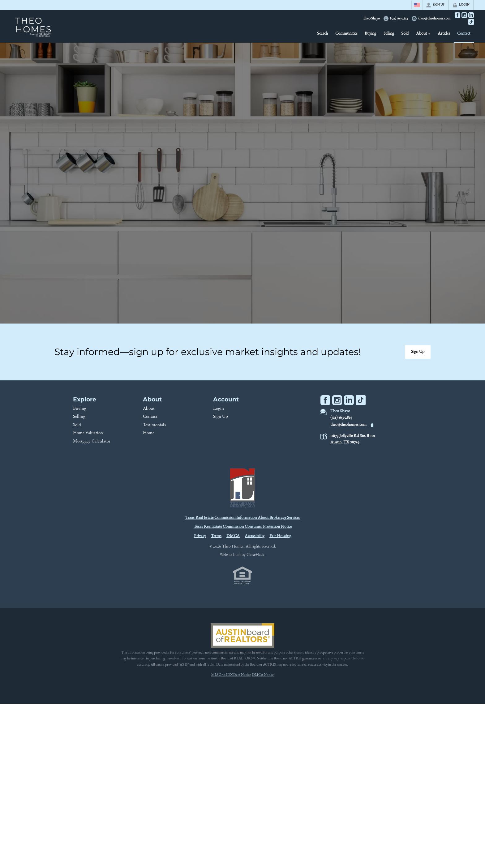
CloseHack (255, 555)
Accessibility (255, 536)
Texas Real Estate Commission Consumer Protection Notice (243, 527)
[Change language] (417, 5)
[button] (418, 352)
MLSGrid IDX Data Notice (231, 675)
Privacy (200, 536)
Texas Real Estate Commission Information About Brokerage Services (242, 518)
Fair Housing (280, 536)
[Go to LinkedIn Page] (471, 15)
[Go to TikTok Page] (471, 22)
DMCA (233, 536)
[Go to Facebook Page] (457, 15)
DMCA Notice (263, 675)
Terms (216, 536)
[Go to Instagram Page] (464, 15)
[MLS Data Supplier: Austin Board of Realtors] (242, 636)
